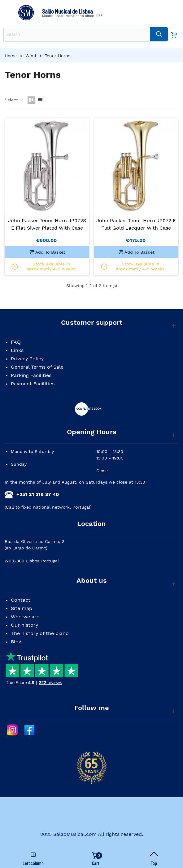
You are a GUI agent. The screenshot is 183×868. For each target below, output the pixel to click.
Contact (21, 600)
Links (17, 350)
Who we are (25, 617)
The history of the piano (40, 633)
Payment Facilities (33, 384)
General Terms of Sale (37, 367)
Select (14, 100)
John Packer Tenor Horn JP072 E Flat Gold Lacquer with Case (136, 224)
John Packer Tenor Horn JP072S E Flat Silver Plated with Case (47, 224)
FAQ (16, 342)
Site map (22, 608)
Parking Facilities (31, 375)
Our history (24, 625)
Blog (16, 642)
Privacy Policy (27, 359)
